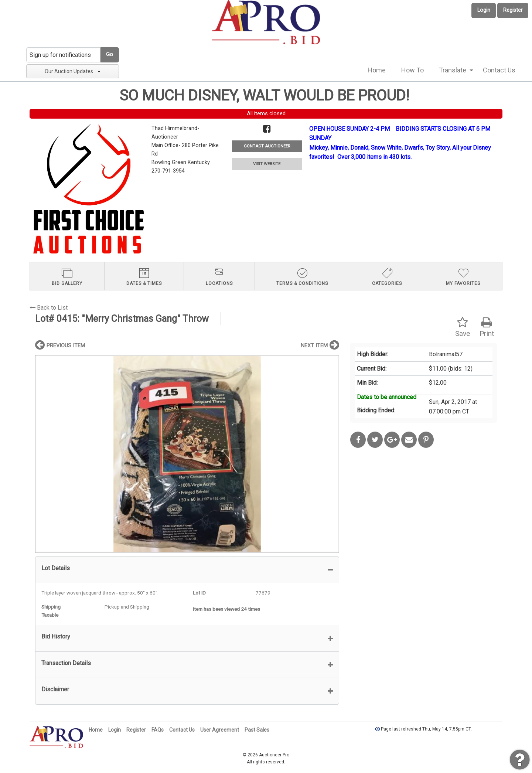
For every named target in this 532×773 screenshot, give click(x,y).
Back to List (49, 308)
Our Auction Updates (73, 71)
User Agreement (220, 730)
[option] (187, 454)
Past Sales (257, 730)
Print (487, 327)
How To (412, 70)
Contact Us (499, 70)
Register (513, 10)
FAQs (158, 730)
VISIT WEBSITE (267, 164)
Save (463, 327)
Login (484, 10)
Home (377, 70)
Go (110, 55)
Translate (453, 70)
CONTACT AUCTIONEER (267, 146)
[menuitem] (377, 70)
